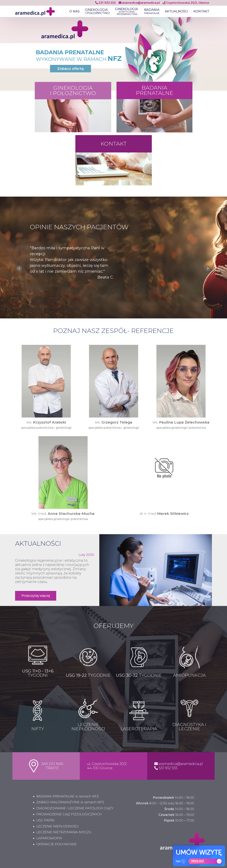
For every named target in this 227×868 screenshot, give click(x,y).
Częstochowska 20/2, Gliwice (186, 3)
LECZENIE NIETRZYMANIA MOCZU (64, 832)
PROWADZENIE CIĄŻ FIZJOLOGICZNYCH (69, 814)
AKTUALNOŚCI (176, 11)
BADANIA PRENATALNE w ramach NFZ (68, 797)
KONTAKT (201, 11)
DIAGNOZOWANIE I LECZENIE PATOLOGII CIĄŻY (75, 808)
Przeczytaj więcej (36, 596)
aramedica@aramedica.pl (139, 3)
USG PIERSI (45, 820)
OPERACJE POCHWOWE (56, 844)
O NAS (74, 11)
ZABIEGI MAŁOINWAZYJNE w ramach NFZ (70, 802)
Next (208, 268)
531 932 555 (106, 3)
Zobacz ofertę (70, 69)
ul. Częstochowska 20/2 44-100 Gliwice (107, 766)
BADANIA (152, 11)
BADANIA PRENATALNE (154, 90)
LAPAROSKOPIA (49, 838)
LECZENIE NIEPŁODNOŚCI (57, 827)
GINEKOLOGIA (97, 11)
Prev (19, 268)
